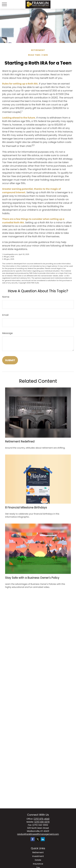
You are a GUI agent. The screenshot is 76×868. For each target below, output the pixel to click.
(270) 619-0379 (42, 822)
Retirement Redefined (20, 441)
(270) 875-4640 (42, 819)
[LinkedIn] (43, 839)
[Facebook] (33, 839)
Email (5, 315)
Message (7, 333)
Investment (38, 856)
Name (6, 297)
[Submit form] (10, 360)
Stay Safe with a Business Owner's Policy (32, 578)
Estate (38, 860)
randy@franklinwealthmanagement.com (38, 834)
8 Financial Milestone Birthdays (26, 507)
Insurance (38, 864)
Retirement (38, 852)
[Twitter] (38, 839)
